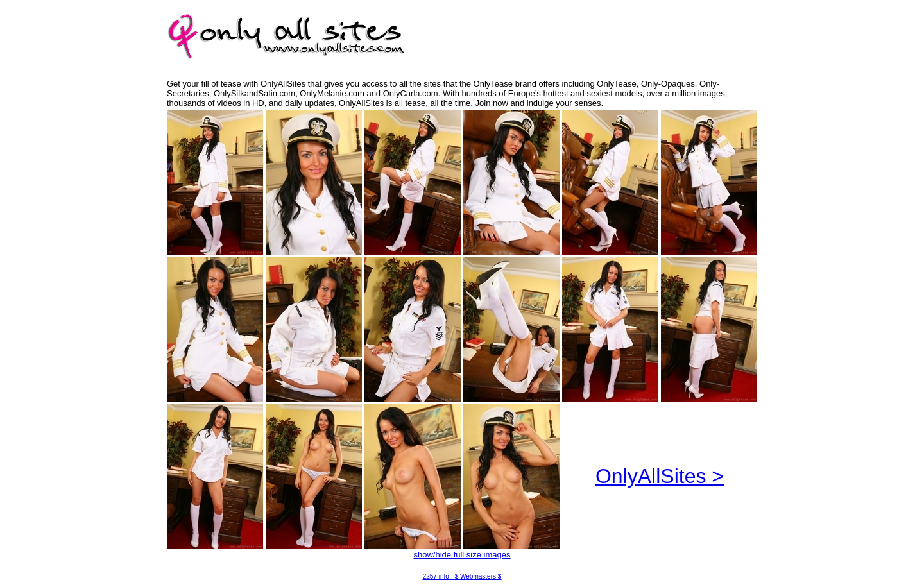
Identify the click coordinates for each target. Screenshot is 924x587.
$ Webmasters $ (478, 576)
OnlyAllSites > (660, 476)
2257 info (436, 576)
